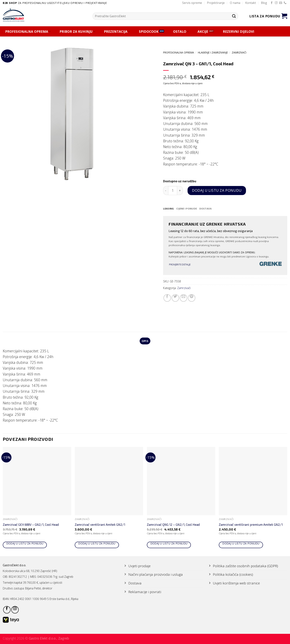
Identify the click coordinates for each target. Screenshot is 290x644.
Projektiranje (216, 3)
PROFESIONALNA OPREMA (28, 32)
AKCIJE (203, 32)
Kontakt (251, 3)
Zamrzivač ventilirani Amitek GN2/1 (100, 525)
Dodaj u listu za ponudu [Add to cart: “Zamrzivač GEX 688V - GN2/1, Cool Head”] (25, 544)
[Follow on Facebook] (272, 3)
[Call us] (285, 3)
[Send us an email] (281, 3)
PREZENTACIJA (117, 32)
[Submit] (234, 16)
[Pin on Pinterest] (192, 298)
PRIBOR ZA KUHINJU (77, 32)
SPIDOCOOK (149, 32)
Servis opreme (192, 3)
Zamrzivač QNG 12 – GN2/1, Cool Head (173, 525)
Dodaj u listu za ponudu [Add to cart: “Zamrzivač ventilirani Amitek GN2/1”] (97, 544)
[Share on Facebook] (167, 298)
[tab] (169, 209)
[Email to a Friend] (183, 298)
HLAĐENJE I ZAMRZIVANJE (213, 52)
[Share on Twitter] (175, 298)
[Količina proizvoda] (173, 191)
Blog (264, 3)
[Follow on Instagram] (276, 3)
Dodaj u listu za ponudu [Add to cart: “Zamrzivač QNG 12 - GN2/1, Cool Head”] (169, 544)
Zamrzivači (239, 52)
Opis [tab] (145, 341)
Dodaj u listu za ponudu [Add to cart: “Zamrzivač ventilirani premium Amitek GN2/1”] (241, 544)
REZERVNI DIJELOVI (238, 32)
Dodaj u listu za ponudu (217, 190)
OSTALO (181, 32)
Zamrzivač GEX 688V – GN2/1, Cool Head (31, 525)
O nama (235, 3)
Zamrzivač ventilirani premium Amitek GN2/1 (251, 525)
